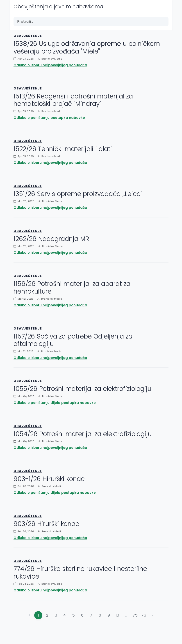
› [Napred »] (153, 615)
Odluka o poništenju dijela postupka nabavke (55, 403)
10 (117, 615)
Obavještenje (28, 36)
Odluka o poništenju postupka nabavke (49, 118)
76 (144, 615)
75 (135, 615)
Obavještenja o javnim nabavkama (58, 7)
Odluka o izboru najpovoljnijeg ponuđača (50, 65)
